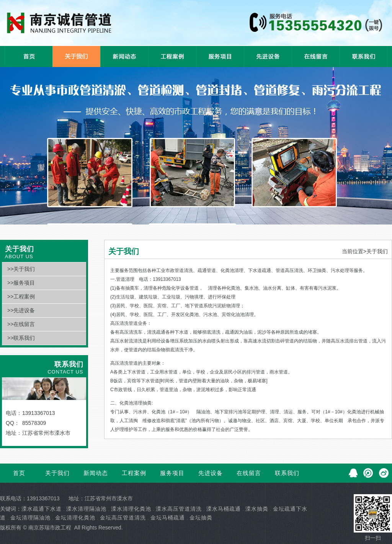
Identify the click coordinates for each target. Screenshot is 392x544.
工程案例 (134, 473)
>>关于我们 (21, 269)
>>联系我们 (21, 338)
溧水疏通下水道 (42, 509)
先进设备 (211, 473)
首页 (19, 473)
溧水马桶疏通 (224, 509)
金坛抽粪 (201, 518)
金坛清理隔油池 (30, 518)
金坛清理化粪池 (75, 518)
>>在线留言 (21, 324)
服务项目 (172, 473)
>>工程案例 (21, 297)
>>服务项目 (21, 283)
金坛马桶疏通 (168, 518)
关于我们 (57, 473)
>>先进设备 (21, 310)
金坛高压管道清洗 (123, 518)
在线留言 (249, 473)
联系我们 (287, 473)
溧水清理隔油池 (86, 509)
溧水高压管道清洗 (179, 509)
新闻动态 (96, 473)
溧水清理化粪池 (131, 509)
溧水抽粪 (257, 509)
